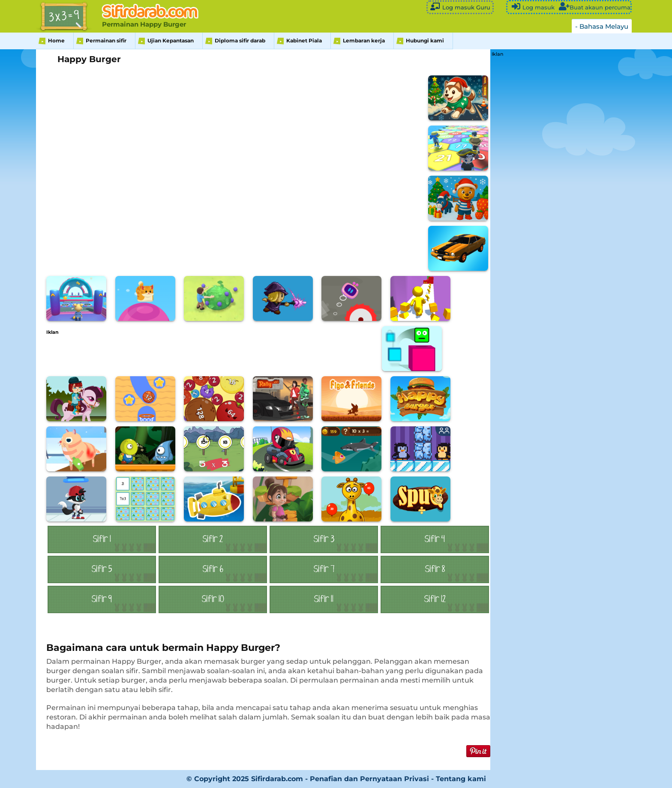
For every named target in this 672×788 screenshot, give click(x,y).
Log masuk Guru (460, 7)
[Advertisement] (202, 354)
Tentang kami (461, 779)
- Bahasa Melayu (602, 26)
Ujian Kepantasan (171, 40)
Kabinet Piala (304, 40)
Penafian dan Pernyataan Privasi (369, 779)
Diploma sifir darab (240, 40)
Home (56, 40)
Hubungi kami (425, 40)
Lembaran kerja (364, 40)
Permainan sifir (106, 40)
